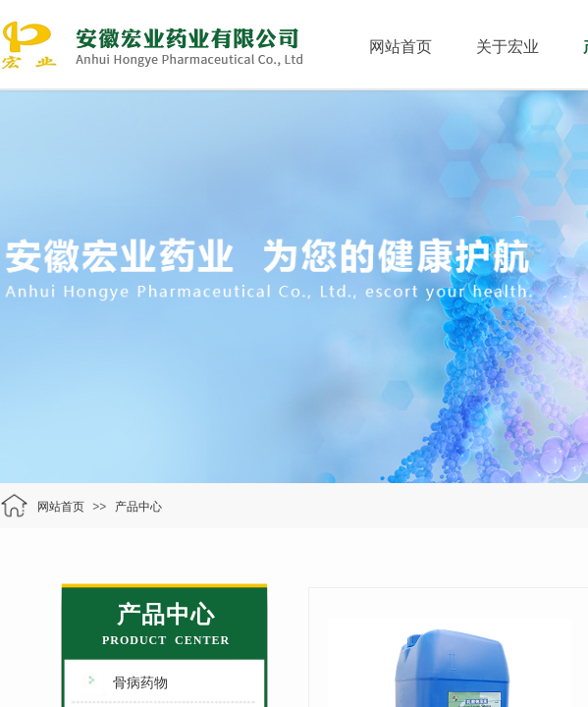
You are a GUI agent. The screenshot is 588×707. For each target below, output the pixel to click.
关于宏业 (508, 47)
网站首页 (401, 47)
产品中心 (138, 507)
